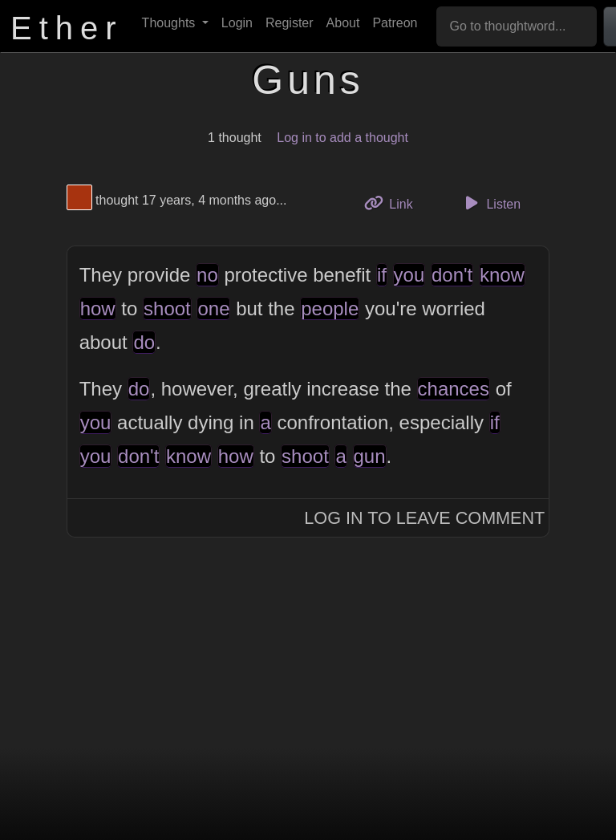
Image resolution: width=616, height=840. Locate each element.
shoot (167, 308)
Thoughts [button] (170, 23)
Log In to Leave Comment (424, 518)
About (343, 23)
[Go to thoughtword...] (517, 26)
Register (290, 23)
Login (237, 23)
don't (452, 275)
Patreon (395, 23)
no (207, 275)
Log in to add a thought (342, 138)
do (144, 342)
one (213, 308)
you (409, 275)
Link (395, 203)
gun (370, 456)
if (382, 275)
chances (454, 389)
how (98, 308)
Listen (490, 203)
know (502, 275)
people (330, 308)
